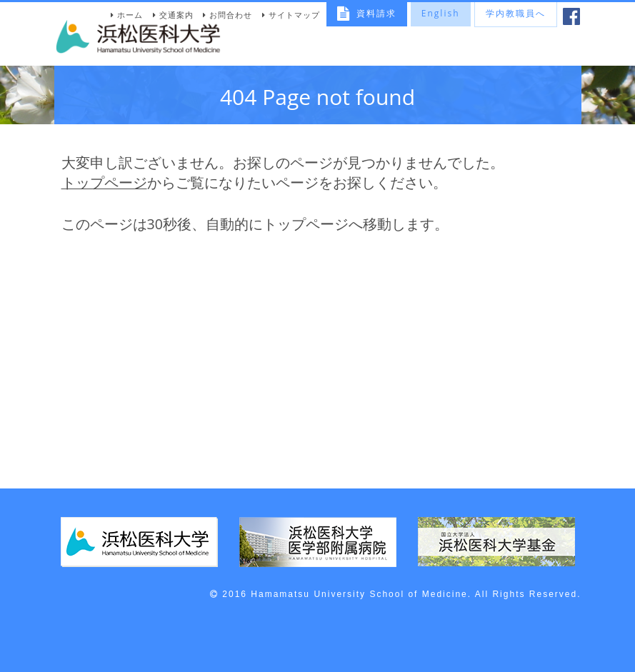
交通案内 (176, 15)
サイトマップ (294, 15)
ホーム (130, 15)
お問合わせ (231, 15)
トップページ (104, 182)
